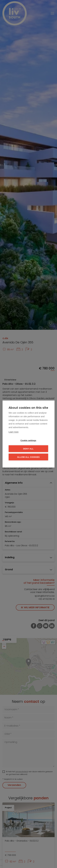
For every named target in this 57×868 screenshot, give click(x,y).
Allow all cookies (28, 457)
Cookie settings (28, 440)
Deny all (28, 449)
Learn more (13, 432)
